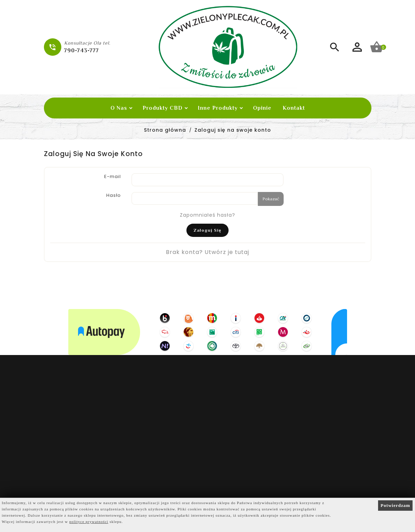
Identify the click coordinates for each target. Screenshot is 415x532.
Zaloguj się (207, 230)
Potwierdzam (395, 505)
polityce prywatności (89, 522)
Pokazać (271, 199)
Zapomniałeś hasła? (207, 215)
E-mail (113, 176)
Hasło (114, 195)
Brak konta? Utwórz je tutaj (207, 252)
